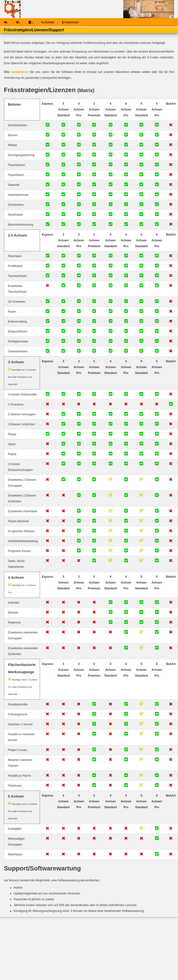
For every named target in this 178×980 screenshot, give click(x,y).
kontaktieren (20, 72)
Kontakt (48, 22)
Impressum (70, 22)
